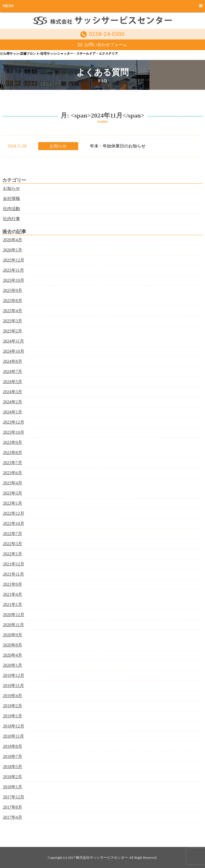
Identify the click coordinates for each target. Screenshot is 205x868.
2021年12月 (14, 564)
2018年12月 (14, 726)
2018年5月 (13, 767)
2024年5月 (13, 382)
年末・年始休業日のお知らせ (118, 146)
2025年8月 (13, 301)
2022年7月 (13, 534)
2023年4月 (13, 483)
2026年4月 (13, 240)
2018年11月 (13, 736)
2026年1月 (13, 250)
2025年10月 (14, 280)
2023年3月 (13, 493)
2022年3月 (13, 544)
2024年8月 (13, 361)
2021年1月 (13, 604)
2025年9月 (13, 290)
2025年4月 (13, 311)
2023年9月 (13, 442)
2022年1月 (13, 554)
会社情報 (11, 198)
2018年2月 (13, 777)
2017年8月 (13, 807)
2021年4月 (13, 594)
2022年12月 (14, 513)
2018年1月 (13, 787)
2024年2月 (13, 402)
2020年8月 (13, 645)
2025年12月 (14, 260)
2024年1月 (13, 412)
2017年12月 (14, 797)
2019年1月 (13, 716)
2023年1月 (13, 503)
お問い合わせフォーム (106, 45)
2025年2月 (13, 331)
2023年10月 (14, 432)
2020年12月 (14, 615)
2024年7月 (13, 371)
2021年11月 (13, 574)
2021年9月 (13, 584)
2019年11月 (13, 686)
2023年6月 (13, 473)
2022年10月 (14, 523)
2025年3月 (13, 321)
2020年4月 (13, 655)
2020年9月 (13, 635)
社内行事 (11, 219)
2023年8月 (13, 453)
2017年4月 (13, 817)
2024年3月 (13, 392)
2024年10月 (14, 351)
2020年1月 (13, 665)
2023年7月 (13, 463)
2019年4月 (13, 696)
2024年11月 (13, 341)
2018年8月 (13, 746)
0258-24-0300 (107, 34)
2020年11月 (13, 625)
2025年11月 (13, 270)
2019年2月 (13, 706)
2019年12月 (14, 675)
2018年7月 (13, 756)
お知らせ (58, 146)
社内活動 (11, 209)
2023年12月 (14, 422)
